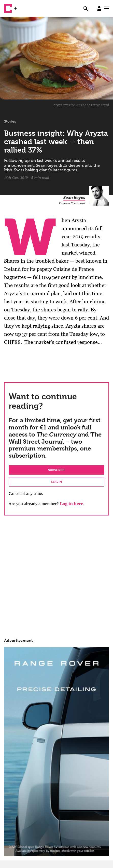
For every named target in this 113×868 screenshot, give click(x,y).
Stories (10, 121)
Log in (56, 482)
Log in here (72, 504)
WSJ (22, 6)
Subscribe (57, 470)
